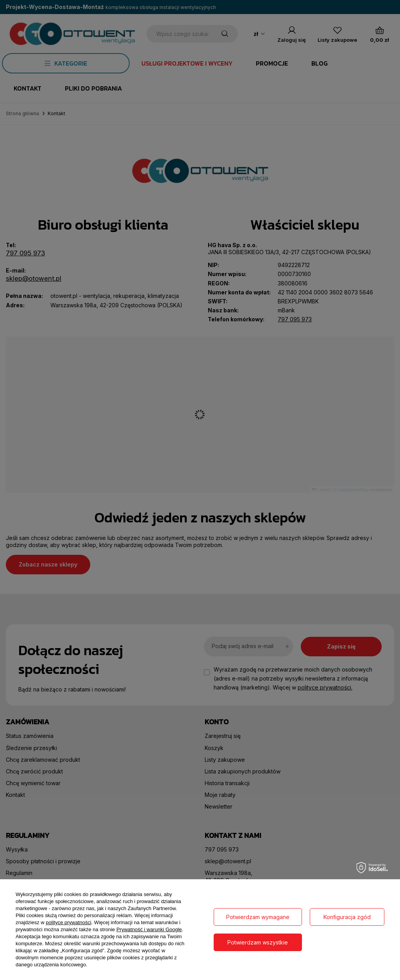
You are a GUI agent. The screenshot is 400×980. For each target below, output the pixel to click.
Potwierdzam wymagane (258, 917)
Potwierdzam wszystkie (258, 942)
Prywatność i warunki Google (149, 929)
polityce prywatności (68, 922)
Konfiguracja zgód (347, 917)
